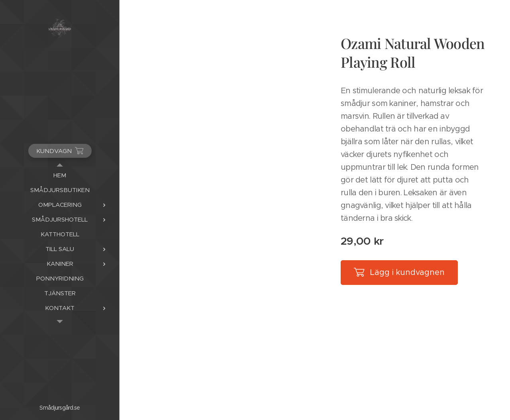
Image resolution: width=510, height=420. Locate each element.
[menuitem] (60, 175)
